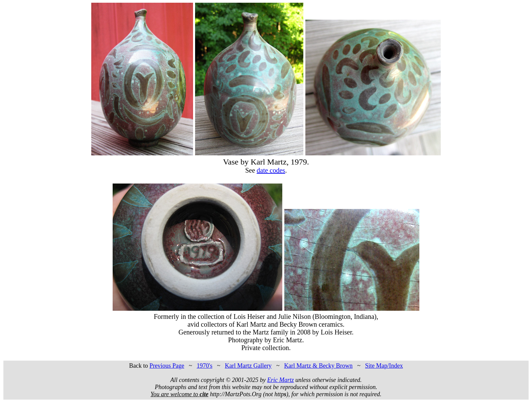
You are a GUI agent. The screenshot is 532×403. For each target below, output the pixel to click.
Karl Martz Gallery (248, 366)
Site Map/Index (384, 366)
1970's (205, 366)
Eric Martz (281, 380)
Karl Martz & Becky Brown (318, 366)
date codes (271, 170)
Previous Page (167, 366)
